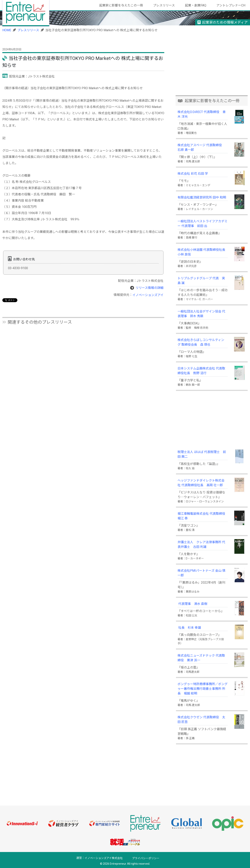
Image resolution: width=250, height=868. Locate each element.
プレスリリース (164, 5)
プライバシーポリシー (146, 858)
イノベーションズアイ (148, 295)
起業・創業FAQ (196, 5)
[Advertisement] (212, 68)
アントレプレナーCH (231, 5)
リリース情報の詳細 (150, 288)
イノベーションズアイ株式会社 (104, 858)
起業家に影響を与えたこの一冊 (121, 5)
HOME (7, 30)
